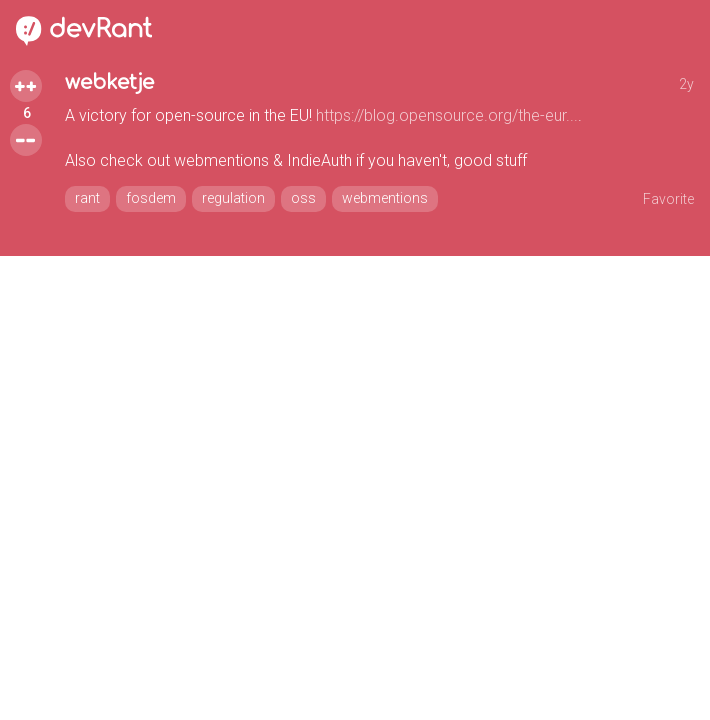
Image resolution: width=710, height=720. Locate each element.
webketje (109, 82)
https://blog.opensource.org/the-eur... (447, 115)
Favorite (668, 199)
